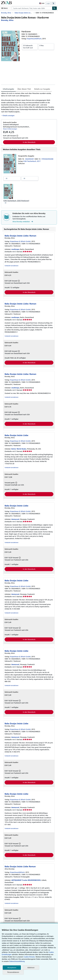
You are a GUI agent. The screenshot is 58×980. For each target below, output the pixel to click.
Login (48, 3)
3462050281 (30, 159)
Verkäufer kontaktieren (12, 266)
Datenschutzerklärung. (17, 961)
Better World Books (19, 449)
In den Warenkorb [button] (29, 142)
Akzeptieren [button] (12, 968)
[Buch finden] (55, 8)
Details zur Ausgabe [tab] (42, 89)
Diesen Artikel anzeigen (10, 129)
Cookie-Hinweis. (29, 957)
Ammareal (15, 519)
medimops (15, 249)
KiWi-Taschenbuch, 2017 (32, 161)
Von (30, 46)
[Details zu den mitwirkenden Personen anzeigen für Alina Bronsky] (7, 20)
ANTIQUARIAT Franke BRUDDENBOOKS (26, 880)
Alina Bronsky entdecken (23, 222)
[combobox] (32, 8)
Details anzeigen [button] (9, 115)
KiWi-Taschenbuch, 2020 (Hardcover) (16, 201)
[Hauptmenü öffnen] (5, 8)
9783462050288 (47, 159)
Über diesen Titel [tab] (24, 89)
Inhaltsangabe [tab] (8, 89)
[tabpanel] (28, 104)
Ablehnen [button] (31, 968)
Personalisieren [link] (13, 972)
